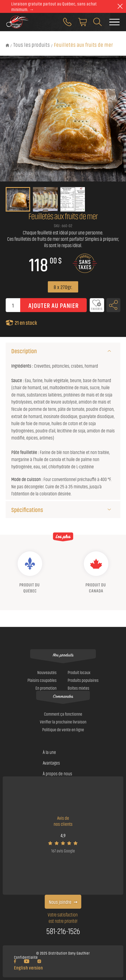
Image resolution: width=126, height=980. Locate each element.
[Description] (109, 351)
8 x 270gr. (63, 287)
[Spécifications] (109, 510)
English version (28, 967)
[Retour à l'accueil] (8, 45)
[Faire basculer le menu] (115, 23)
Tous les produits (32, 44)
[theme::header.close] (120, 6)
